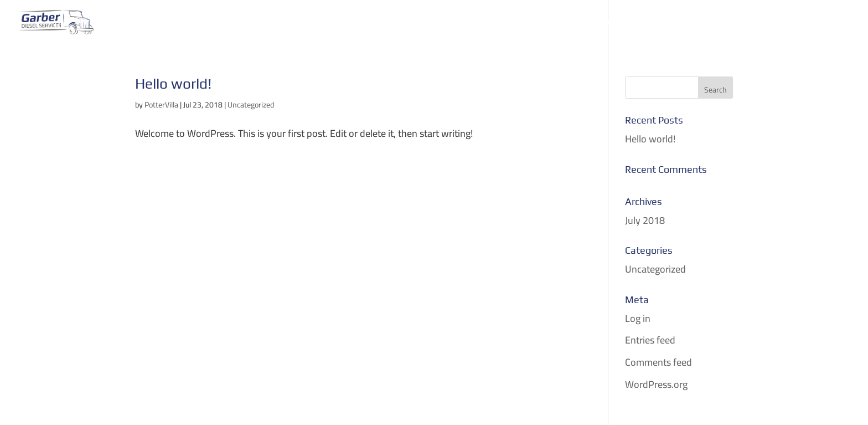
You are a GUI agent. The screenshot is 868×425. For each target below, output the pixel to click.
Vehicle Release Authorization (662, 25)
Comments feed (658, 362)
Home (271, 25)
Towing (317, 25)
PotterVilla (161, 105)
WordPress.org (656, 384)
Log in (638, 318)
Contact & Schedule (801, 25)
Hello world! (173, 84)
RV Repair (549, 25)
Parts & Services (471, 25)
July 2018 (645, 220)
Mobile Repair (383, 25)
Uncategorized (251, 105)
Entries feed (650, 340)
